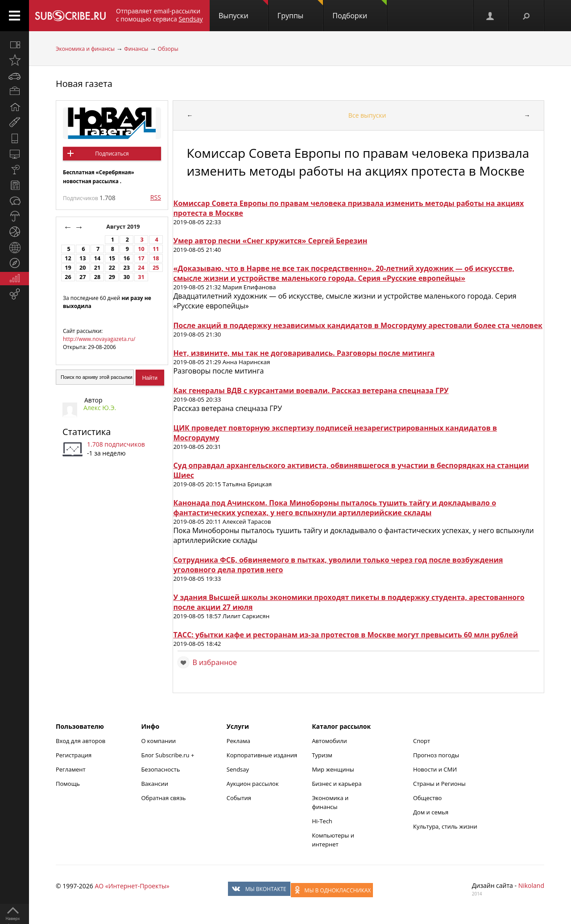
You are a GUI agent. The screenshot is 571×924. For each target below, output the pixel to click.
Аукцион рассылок (253, 784)
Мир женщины (333, 769)
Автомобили (329, 741)
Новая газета (84, 84)
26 (68, 277)
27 (83, 277)
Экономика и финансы (85, 49)
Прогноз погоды (436, 755)
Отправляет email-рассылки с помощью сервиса (159, 15)
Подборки (360, 10)
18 (156, 258)
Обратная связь (163, 798)
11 (156, 249)
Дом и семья (431, 812)
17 (141, 258)
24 (141, 268)
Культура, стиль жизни (445, 826)
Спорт (422, 741)
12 (68, 258)
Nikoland (531, 885)
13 (83, 258)
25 (156, 268)
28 (97, 277)
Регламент (71, 769)
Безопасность (160, 769)
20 (83, 268)
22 (112, 268)
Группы (300, 10)
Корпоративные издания (262, 755)
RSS (156, 197)
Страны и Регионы (439, 784)
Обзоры (168, 49)
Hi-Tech (322, 821)
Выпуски (243, 10)
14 (97, 258)
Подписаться (112, 154)
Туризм (322, 755)
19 (68, 268)
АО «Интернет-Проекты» (132, 886)
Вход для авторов (81, 741)
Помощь (68, 784)
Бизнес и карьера (337, 784)
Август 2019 (124, 227)
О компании (158, 741)
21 (97, 268)
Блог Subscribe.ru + (168, 755)
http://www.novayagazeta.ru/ (99, 339)
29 (112, 277)
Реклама (238, 741)
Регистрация (74, 755)
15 (112, 258)
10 (141, 249)
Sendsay (238, 769)
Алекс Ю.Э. (100, 408)
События (239, 798)
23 (126, 268)
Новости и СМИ (435, 769)
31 (141, 277)
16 (126, 258)
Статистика (87, 432)
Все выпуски (367, 115)
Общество (427, 798)
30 (126, 277)
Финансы (136, 49)
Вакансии (155, 784)
